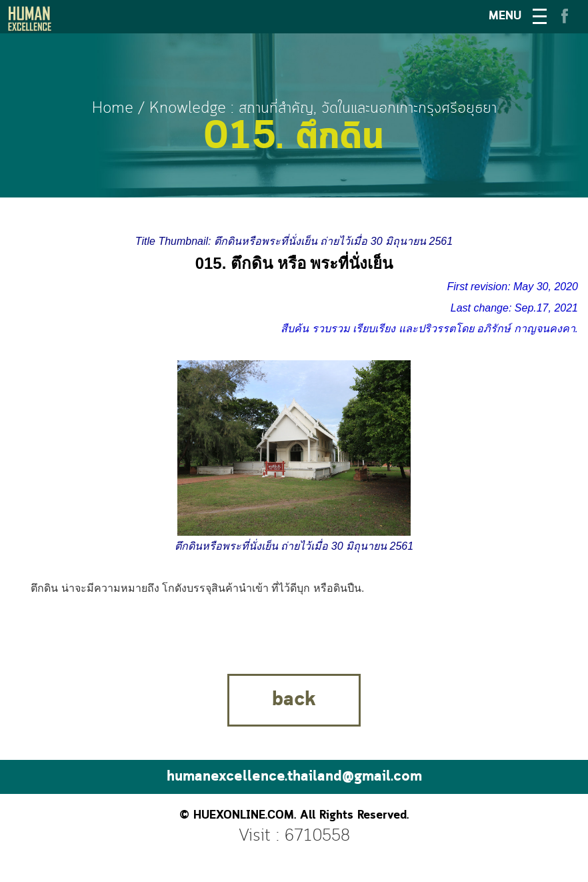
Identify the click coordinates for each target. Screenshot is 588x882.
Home (113, 108)
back (294, 700)
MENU (505, 16)
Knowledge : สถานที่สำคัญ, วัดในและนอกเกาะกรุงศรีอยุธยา (323, 108)
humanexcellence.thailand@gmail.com (294, 777)
